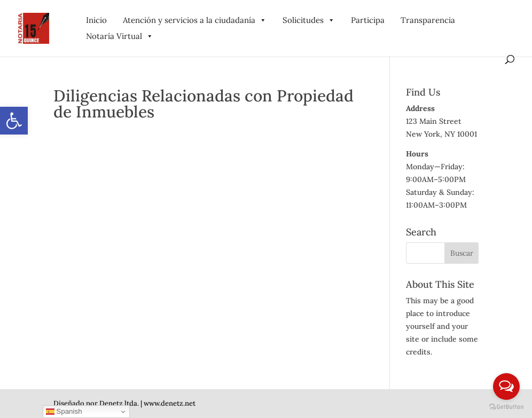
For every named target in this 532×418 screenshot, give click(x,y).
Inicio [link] (96, 20)
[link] (14, 121)
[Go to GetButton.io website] (506, 407)
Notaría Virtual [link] (120, 36)
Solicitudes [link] (309, 20)
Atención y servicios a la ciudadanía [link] (195, 20)
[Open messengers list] (506, 387)
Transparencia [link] (428, 20)
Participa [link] (368, 20)
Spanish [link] (64, 412)
